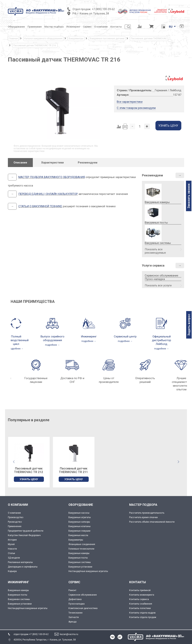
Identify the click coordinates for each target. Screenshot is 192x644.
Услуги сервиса (153, 266)
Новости (12, 549)
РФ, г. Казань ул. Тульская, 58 (91, 13)
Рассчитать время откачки (143, 517)
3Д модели (14, 558)
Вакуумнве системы (19, 599)
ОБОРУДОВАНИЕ (81, 505)
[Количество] (140, 126)
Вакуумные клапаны (79, 526)
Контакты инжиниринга (142, 595)
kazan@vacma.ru (69, 634)
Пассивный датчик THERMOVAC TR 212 (29, 470)
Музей (11, 544)
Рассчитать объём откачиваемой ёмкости (152, 522)
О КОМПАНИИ (18, 505)
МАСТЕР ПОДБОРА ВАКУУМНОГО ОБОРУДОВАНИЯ (52, 177)
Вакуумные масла (78, 535)
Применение (15, 526)
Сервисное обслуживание (162, 276)
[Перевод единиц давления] (163, 27)
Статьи (11, 553)
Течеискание (75, 613)
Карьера (12, 571)
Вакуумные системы (80, 562)
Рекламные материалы (20, 562)
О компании (14, 513)
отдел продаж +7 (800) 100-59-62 (31, 634)
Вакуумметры (76, 540)
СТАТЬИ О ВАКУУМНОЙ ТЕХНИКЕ (40, 206)
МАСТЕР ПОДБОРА (143, 505)
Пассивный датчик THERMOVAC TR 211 (74, 470)
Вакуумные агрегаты (80, 517)
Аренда (72, 622)
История (12, 540)
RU (171, 27)
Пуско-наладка (155, 279)
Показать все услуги (158, 285)
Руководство (15, 522)
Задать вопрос (189, 325)
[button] (178, 462)
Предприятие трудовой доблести (26, 531)
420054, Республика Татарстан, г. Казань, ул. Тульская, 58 (45, 640)
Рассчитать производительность (147, 513)
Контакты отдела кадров (142, 613)
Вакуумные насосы (79, 513)
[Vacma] (36, 11)
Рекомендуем (152, 175)
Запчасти (74, 617)
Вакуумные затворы (79, 522)
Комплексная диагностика (83, 608)
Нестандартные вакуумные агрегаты (88, 571)
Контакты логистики (140, 608)
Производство (16, 517)
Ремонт (72, 590)
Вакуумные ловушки (79, 531)
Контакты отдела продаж (143, 617)
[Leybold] (169, 11)
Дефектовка (75, 599)
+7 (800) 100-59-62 (103, 9)
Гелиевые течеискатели (81, 549)
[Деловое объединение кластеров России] (134, 11)
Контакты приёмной (140, 590)
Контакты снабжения (141, 604)
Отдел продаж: (82, 9)
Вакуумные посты (78, 558)
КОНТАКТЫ (138, 582)
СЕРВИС (74, 582)
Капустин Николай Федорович (24, 535)
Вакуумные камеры (79, 553)
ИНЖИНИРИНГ (18, 582)
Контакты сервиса (139, 599)
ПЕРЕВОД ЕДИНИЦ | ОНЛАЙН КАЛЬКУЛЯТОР (48, 194)
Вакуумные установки (80, 567)
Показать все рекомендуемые (155, 251)
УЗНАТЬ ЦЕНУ (29, 479)
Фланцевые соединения (82, 544)
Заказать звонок (189, 196)
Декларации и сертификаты (23, 567)
